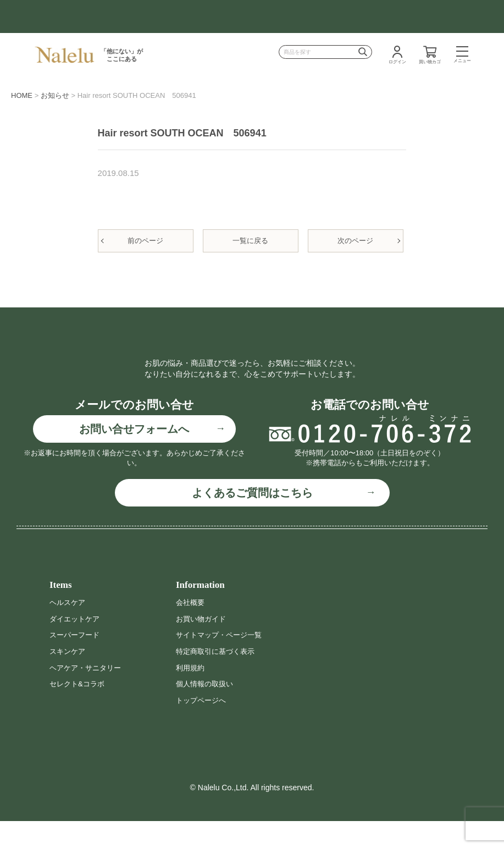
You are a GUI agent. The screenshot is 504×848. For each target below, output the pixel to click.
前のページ (145, 241)
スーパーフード (76, 662)
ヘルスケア (69, 629)
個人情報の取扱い (207, 711)
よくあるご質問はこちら (252, 520)
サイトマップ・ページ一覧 (222, 662)
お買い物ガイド (203, 646)
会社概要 (191, 629)
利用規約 (191, 695)
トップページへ (203, 727)
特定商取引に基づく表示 (218, 678)
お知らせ (55, 95)
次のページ (355, 241)
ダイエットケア (76, 646)
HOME (22, 95)
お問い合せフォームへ (134, 456)
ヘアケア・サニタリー (88, 695)
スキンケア (69, 678)
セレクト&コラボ (79, 711)
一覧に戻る (250, 241)
